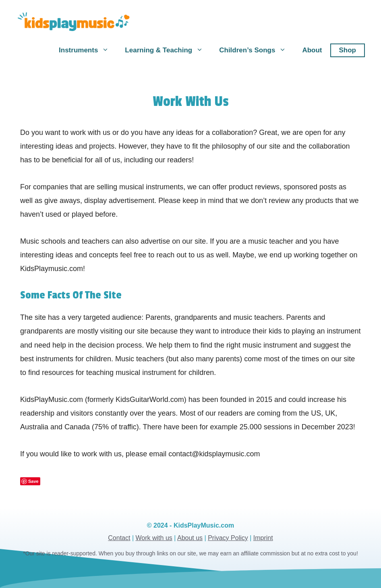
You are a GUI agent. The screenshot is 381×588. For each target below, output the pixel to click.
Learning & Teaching (168, 50)
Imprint (263, 538)
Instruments (88, 50)
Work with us (154, 538)
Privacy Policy (228, 538)
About (312, 50)
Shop (348, 50)
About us (190, 538)
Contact (119, 538)
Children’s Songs (257, 50)
